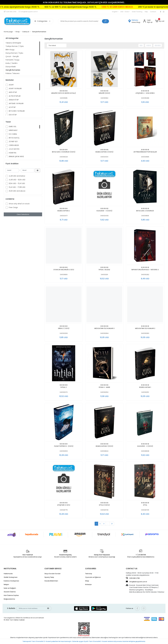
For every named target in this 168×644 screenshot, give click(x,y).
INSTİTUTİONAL (10, 569)
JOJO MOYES (14, 149)
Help (146, 12)
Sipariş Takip (49, 577)
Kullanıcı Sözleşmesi (11, 581)
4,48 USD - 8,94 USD (17, 180)
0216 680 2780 (133, 578)
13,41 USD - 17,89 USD (17, 187)
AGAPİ (11, 85)
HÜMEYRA (13, 153)
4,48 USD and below (17, 176)
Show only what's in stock (19, 204)
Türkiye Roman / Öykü (15, 46)
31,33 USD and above (17, 191)
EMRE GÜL (13, 127)
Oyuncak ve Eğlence (93, 577)
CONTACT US (132, 569)
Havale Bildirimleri (51, 581)
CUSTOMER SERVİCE (53, 569)
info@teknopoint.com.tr (136, 582)
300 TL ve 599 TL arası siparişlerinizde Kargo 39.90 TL (42, 7)
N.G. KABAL (13, 134)
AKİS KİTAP (13, 92)
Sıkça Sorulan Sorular (52, 574)
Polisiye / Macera (12, 73)
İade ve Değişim (10, 588)
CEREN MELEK (14, 145)
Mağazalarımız (9, 599)
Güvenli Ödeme (10, 592)
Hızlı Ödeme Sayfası (11, 595)
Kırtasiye (88, 584)
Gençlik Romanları (13, 70)
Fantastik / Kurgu (12, 60)
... (108, 524)
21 (112, 524)
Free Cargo (13, 207)
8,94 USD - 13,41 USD (17, 183)
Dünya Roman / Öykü (14, 53)
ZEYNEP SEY (13, 142)
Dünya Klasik (11, 67)
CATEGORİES (91, 569)
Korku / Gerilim (12, 63)
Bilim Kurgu (10, 50)
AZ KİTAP (12, 107)
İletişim (6, 584)
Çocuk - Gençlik (12, 56)
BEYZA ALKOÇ (14, 138)
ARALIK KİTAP (14, 100)
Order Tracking (137, 12)
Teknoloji (89, 574)
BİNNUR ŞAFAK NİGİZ (16, 156)
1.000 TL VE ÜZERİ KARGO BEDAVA (146, 7)
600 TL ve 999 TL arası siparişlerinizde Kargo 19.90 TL (100, 7)
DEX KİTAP (13, 115)
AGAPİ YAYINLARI (15, 88)
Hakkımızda (8, 574)
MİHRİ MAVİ (13, 130)
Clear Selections (23, 214)
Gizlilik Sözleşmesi (11, 577)
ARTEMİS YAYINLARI (16, 103)
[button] (160, 21)
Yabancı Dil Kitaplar (13, 43)
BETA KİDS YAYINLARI (17, 111)
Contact (153, 12)
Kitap (87, 581)
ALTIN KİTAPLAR (15, 96)
